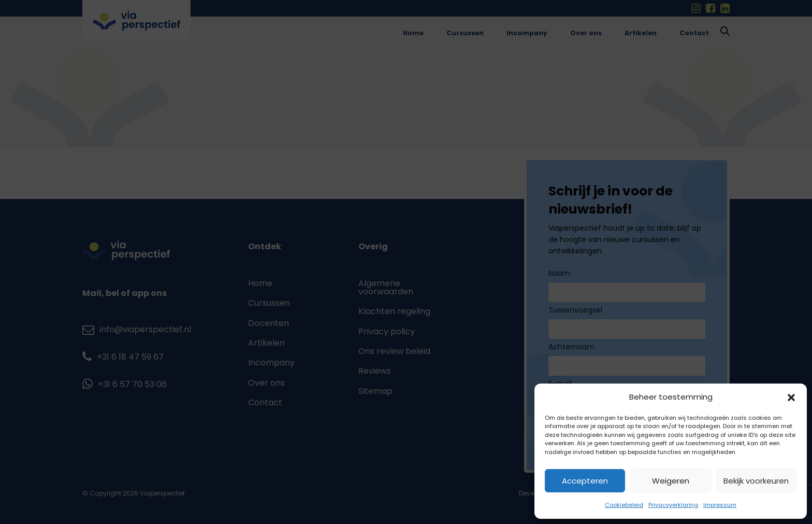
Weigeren (671, 481)
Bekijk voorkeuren (756, 481)
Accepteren (585, 481)
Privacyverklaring (673, 505)
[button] (791, 398)
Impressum (720, 505)
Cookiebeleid (624, 505)
